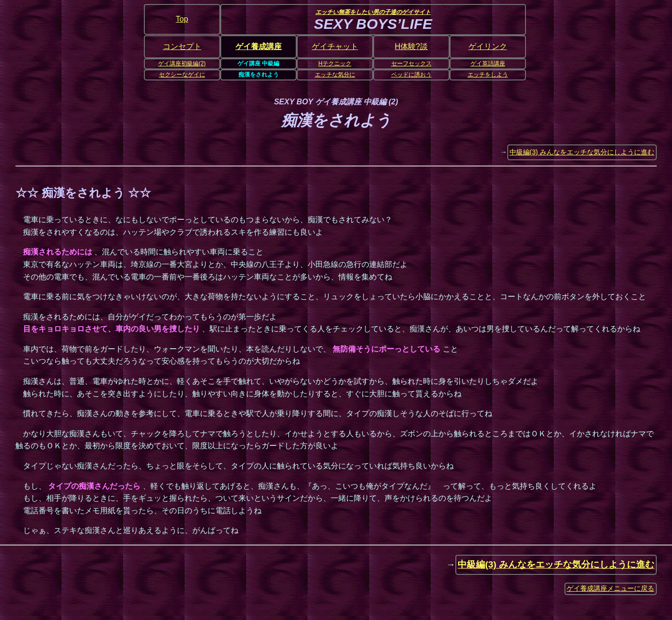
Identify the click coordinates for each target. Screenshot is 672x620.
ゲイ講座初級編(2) (182, 63)
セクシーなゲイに (182, 75)
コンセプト (182, 46)
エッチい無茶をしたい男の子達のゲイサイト (373, 12)
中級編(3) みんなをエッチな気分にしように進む (582, 152)
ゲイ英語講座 (488, 63)
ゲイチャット (335, 46)
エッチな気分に (335, 75)
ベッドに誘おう (411, 75)
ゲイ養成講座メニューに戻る (610, 588)
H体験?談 (411, 46)
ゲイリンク (488, 46)
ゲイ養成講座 (259, 46)
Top (182, 19)
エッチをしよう (488, 75)
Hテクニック (335, 63)
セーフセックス (411, 63)
